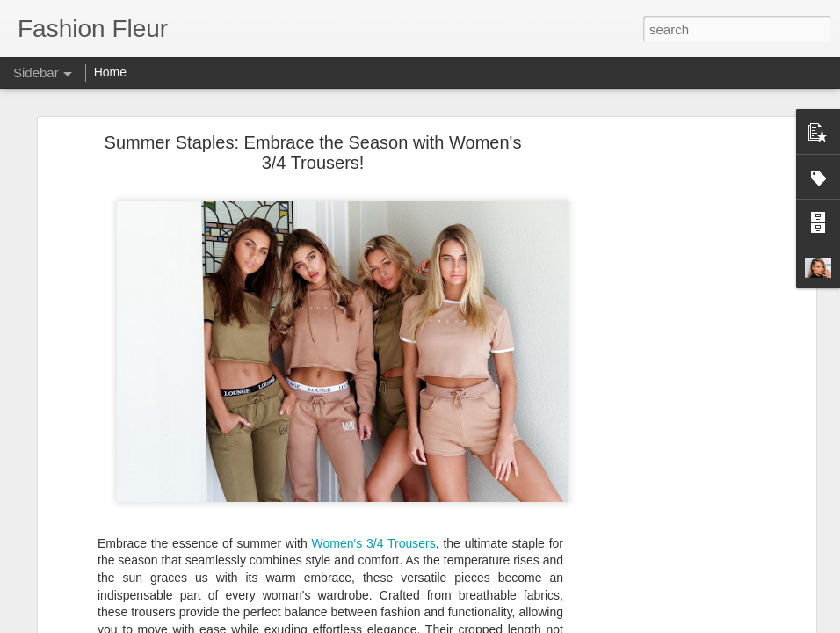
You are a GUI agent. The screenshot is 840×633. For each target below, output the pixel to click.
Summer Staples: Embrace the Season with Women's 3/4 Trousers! (313, 153)
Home (110, 72)
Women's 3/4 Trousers (374, 543)
